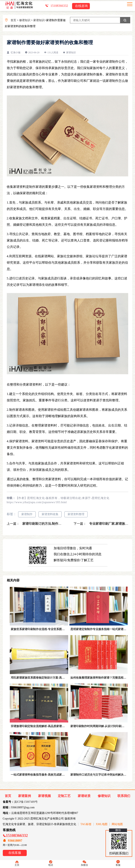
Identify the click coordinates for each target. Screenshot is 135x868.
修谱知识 (25, 20)
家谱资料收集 (50, 514)
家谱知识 (39, 20)
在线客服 (15, 853)
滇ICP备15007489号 (26, 802)
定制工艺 (64, 796)
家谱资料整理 (76, 514)
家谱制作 (27, 514)
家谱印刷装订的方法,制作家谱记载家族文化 (53, 524)
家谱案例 (25, 796)
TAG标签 (86, 824)
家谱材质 (84, 796)
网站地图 (117, 824)
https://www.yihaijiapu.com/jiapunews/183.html (37, 502)
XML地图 (102, 824)
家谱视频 (44, 796)
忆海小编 (16, 52)
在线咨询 (81, 6)
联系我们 (124, 796)
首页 (13, 20)
